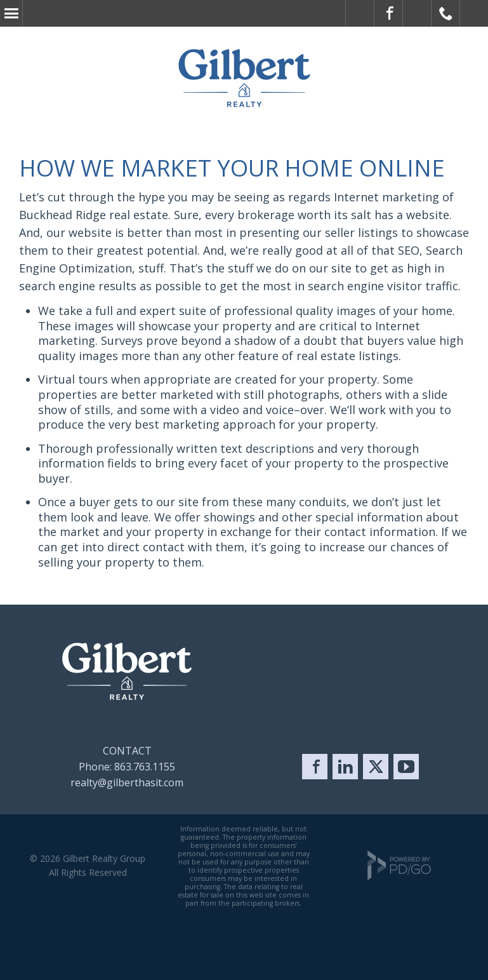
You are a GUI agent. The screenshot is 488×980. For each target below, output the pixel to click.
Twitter (376, 767)
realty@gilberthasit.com (127, 782)
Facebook (315, 767)
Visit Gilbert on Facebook (389, 13)
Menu (11, 13)
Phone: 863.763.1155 (127, 767)
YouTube (406, 767)
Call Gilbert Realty (446, 13)
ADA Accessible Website (360, 13)
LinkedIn (345, 767)
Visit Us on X (417, 13)
